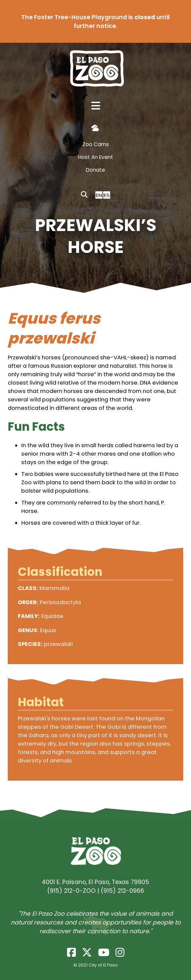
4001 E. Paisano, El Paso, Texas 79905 (95, 882)
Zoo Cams (96, 144)
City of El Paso (103, 965)
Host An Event (96, 157)
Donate (95, 170)
